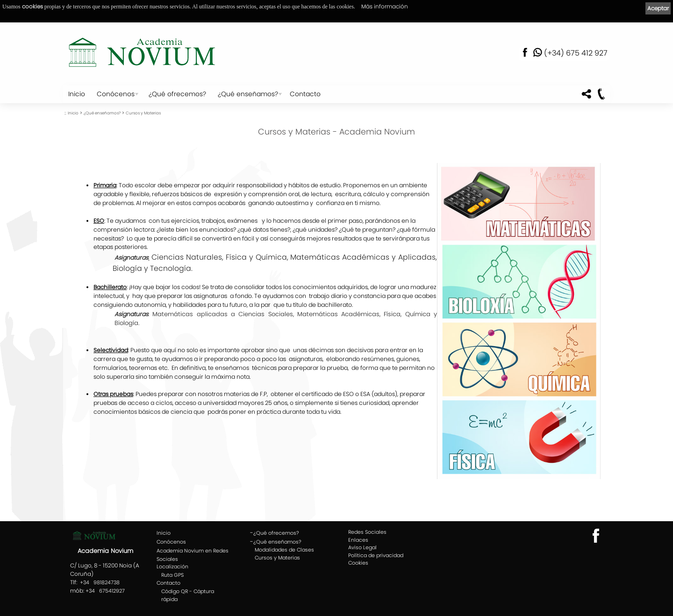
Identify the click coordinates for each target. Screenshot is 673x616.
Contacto (305, 94)
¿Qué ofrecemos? (177, 94)
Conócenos (116, 94)
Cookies (358, 563)
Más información (385, 6)
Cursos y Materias (143, 113)
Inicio (77, 94)
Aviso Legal (362, 547)
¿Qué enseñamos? (248, 94)
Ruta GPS (172, 575)
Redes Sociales (367, 532)
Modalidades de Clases (284, 550)
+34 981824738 (100, 582)
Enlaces (358, 540)
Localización (172, 566)
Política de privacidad (376, 555)
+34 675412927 (105, 591)
